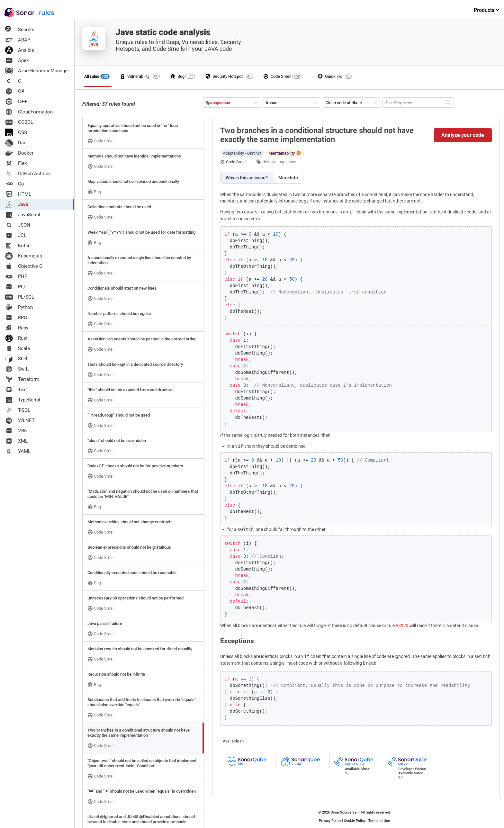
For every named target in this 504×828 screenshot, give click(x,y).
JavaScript (23, 215)
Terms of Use (379, 821)
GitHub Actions (28, 174)
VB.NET (20, 420)
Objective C (24, 266)
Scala (18, 348)
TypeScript (23, 400)
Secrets (20, 30)
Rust (16, 338)
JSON (18, 225)
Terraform (22, 379)
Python (19, 307)
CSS (16, 132)
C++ (16, 102)
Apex (17, 60)
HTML (18, 194)
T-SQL (18, 410)
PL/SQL (20, 297)
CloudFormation (29, 112)
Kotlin (18, 246)
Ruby (17, 328)
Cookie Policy (355, 821)
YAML (18, 451)
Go (15, 184)
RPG (16, 318)
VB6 (16, 431)
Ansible (20, 50)
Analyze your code (463, 135)
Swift (17, 369)
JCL (16, 235)
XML (16, 441)
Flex (16, 163)
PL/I (16, 287)
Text (16, 390)
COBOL (19, 122)
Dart (16, 143)
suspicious (286, 162)
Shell (17, 359)
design (269, 162)
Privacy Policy (330, 821)
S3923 (402, 625)
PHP (16, 276)
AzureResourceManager (37, 71)
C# (15, 91)
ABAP (18, 40)
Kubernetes (24, 256)
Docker (19, 153)
